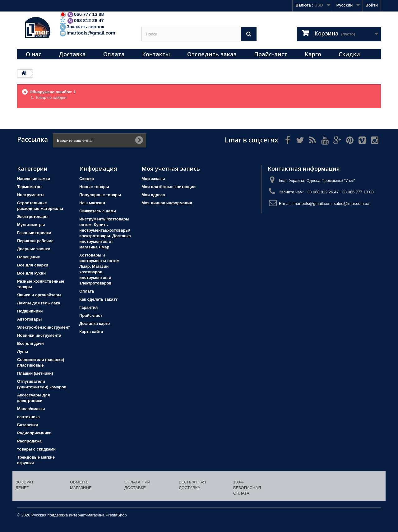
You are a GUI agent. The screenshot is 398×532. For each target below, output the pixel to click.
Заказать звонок (82, 27)
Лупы (23, 352)
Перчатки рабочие (35, 241)
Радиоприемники (34, 433)
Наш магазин (92, 203)
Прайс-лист (271, 54)
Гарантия (88, 307)
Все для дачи (30, 343)
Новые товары (94, 187)
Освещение (29, 257)
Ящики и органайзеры (39, 295)
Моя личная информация (167, 203)
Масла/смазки (31, 409)
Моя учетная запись (171, 169)
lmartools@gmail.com (87, 33)
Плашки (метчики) (35, 373)
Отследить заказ (212, 54)
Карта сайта (91, 332)
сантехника (28, 417)
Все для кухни (31, 273)
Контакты (156, 54)
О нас (34, 54)
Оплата (114, 54)
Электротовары (33, 217)
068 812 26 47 (81, 20)
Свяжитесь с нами (98, 211)
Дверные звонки (34, 249)
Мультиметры (31, 225)
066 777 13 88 (81, 14)
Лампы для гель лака (39, 303)
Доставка (72, 54)
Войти (372, 5)
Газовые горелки (34, 233)
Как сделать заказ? (98, 299)
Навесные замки (34, 179)
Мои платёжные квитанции (169, 187)
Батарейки (28, 425)
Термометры (30, 187)
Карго (313, 54)
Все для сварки (33, 265)
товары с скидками (36, 449)
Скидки (349, 54)
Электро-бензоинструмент (44, 327)
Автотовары (29, 319)
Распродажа (29, 441)
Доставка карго (95, 324)
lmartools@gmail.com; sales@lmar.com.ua (331, 204)
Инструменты (31, 195)
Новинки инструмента (39, 335)
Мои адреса (153, 195)
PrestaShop (116, 515)
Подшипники (30, 311)
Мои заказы (153, 179)
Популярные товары (100, 195)
